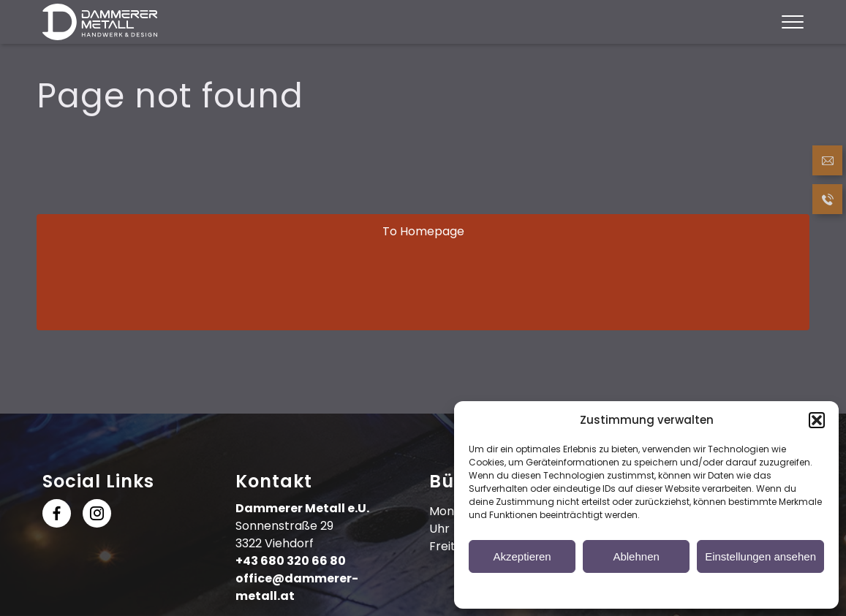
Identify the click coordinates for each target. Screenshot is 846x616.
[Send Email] (827, 163)
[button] (817, 420)
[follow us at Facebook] (57, 516)
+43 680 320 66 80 (291, 561)
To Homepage (423, 231)
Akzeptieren (522, 556)
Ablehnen (636, 556)
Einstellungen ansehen (760, 556)
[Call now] (827, 202)
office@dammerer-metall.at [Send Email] (297, 587)
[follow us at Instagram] (97, 516)
